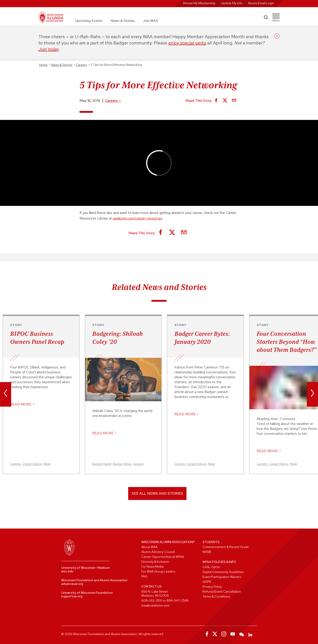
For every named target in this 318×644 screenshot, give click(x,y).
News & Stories (123, 21)
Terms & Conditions (216, 596)
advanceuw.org (72, 584)
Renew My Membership (199, 3)
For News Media (153, 567)
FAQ (144, 576)
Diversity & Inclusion (155, 562)
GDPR (207, 582)
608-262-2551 (152, 600)
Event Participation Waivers (222, 577)
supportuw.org (72, 596)
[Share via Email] (234, 101)
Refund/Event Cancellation (222, 592)
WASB (207, 552)
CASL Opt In (211, 567)
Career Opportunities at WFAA (163, 557)
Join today (49, 49)
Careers (113, 101)
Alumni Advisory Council (158, 552)
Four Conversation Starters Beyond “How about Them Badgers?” (287, 342)
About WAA (149, 547)
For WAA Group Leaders (158, 571)
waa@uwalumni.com (155, 605)
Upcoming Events (89, 21)
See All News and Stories (157, 493)
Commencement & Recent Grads (226, 547)
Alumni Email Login (261, 3)
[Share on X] (225, 101)
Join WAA (151, 21)
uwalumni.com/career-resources (137, 218)
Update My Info (232, 3)
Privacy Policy (212, 587)
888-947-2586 (178, 600)
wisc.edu (67, 571)
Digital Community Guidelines (223, 572)
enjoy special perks (187, 43)
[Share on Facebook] (216, 101)
